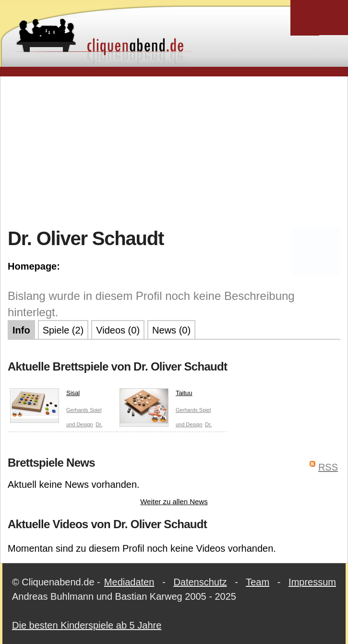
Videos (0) (118, 330)
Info (21, 330)
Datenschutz (200, 582)
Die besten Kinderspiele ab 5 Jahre (87, 625)
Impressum (312, 582)
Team (258, 582)
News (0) (171, 330)
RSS (328, 467)
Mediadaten (129, 582)
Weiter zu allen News (174, 502)
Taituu (156, 395)
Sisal (45, 395)
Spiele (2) (63, 330)
